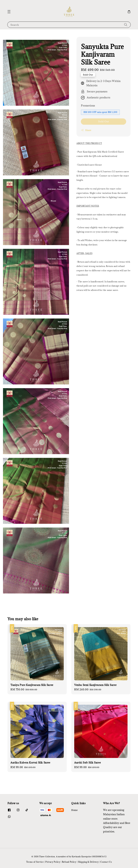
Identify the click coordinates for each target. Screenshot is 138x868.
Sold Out (104, 121)
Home (74, 810)
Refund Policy (69, 862)
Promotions (88, 106)
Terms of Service (35, 862)
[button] (9, 12)
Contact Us (106, 862)
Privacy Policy (53, 862)
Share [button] (86, 130)
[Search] (126, 25)
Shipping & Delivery (88, 862)
